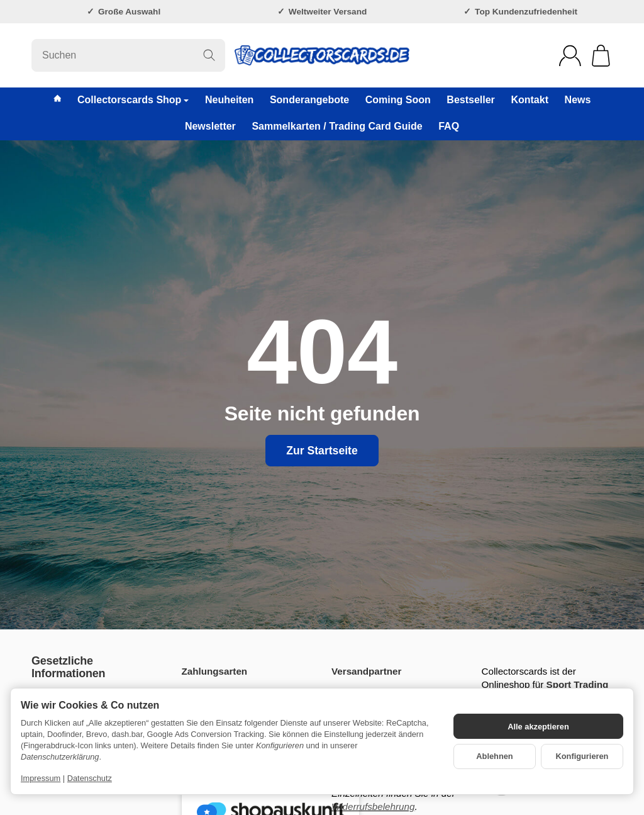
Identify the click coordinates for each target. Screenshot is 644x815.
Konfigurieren (582, 756)
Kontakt (530, 100)
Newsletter (210, 126)
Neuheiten (229, 100)
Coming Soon (398, 100)
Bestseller (471, 100)
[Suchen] (128, 55)
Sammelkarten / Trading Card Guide (337, 126)
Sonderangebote (309, 100)
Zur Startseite (322, 451)
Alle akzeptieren (538, 727)
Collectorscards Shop (133, 100)
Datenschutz (90, 778)
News (578, 100)
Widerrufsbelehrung (373, 807)
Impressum (41, 778)
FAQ (449, 126)
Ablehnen (494, 756)
